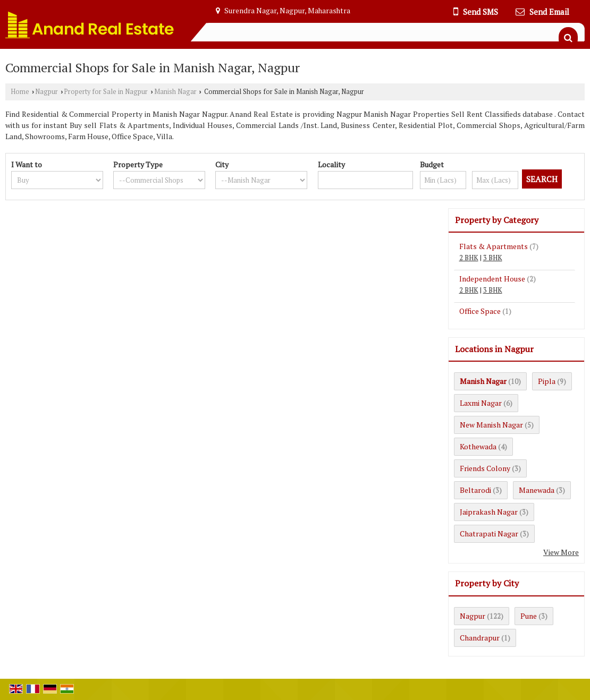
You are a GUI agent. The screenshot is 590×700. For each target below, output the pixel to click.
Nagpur (47, 92)
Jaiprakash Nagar (489, 512)
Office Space (480, 311)
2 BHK (469, 258)
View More (561, 552)
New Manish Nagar (491, 425)
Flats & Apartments (494, 246)
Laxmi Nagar (481, 403)
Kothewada (478, 446)
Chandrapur (480, 638)
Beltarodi (475, 490)
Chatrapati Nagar (489, 533)
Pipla (547, 381)
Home (20, 92)
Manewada (537, 490)
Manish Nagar (175, 92)
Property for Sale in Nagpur (106, 92)
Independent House (492, 279)
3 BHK (493, 258)
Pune (529, 616)
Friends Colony (485, 468)
